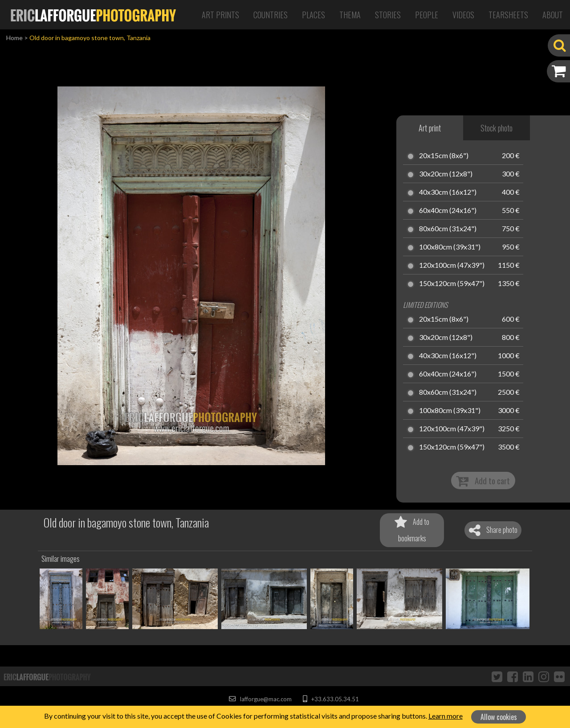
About (553, 15)
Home (14, 38)
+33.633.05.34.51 (331, 699)
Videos (463, 15)
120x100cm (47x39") (452, 266)
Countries (271, 15)
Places (313, 15)
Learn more (446, 716)
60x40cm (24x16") (448, 211)
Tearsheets (508, 15)
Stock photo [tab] (497, 128)
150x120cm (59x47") (452, 284)
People (427, 15)
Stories (388, 15)
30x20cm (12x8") (446, 174)
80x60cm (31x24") (448, 229)
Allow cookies (499, 717)
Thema (350, 15)
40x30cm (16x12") (448, 192)
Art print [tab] (430, 128)
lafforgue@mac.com (260, 699)
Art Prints (220, 15)
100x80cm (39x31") (450, 247)
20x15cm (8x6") (444, 156)
